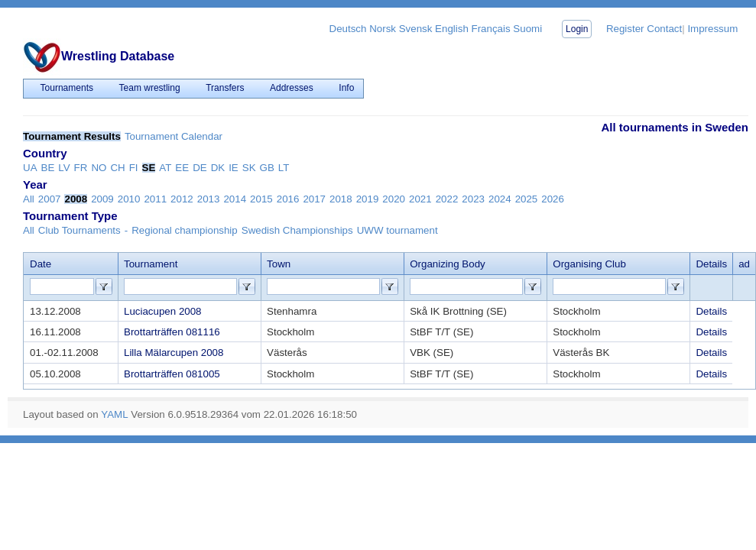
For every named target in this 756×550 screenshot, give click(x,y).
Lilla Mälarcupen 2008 (174, 353)
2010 (129, 199)
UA (30, 168)
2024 (500, 199)
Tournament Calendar (174, 136)
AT (165, 168)
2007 (50, 199)
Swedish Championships (297, 230)
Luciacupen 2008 (163, 311)
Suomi (527, 29)
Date (41, 264)
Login (577, 29)
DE (200, 168)
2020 (394, 199)
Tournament (151, 264)
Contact (664, 29)
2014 (235, 199)
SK (249, 168)
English (452, 29)
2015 (261, 199)
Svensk (416, 29)
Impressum (712, 29)
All (29, 199)
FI (134, 168)
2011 (155, 199)
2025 (527, 199)
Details (711, 311)
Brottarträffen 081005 (172, 374)
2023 (473, 199)
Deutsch (348, 29)
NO (99, 168)
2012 (182, 199)
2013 (209, 199)
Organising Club (589, 264)
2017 (314, 199)
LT (284, 168)
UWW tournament (397, 230)
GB (267, 168)
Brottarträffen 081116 (172, 332)
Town (279, 264)
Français (491, 29)
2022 (447, 199)
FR (81, 168)
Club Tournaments (79, 230)
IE (234, 168)
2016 (288, 199)
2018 (341, 199)
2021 (420, 199)
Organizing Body (448, 264)
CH (117, 168)
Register (625, 29)
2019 (368, 199)
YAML (114, 414)
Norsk (383, 29)
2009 (102, 199)
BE (48, 168)
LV (64, 168)
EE (182, 168)
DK (218, 168)
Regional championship (185, 230)
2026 (553, 199)
